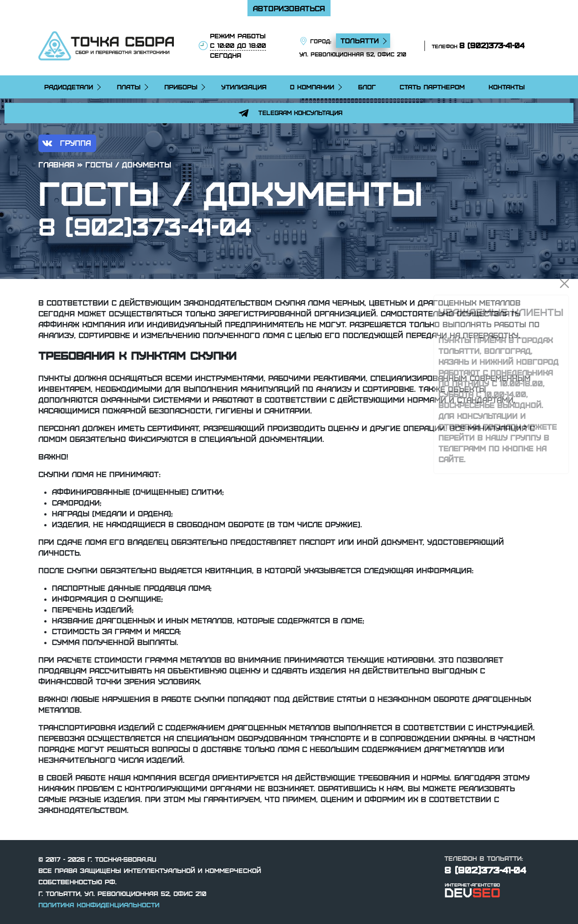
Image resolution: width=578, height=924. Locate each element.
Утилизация (244, 87)
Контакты (507, 87)
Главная (56, 164)
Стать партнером (432, 87)
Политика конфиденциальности (99, 905)
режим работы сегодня (238, 45)
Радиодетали (69, 87)
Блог (367, 87)
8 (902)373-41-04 (492, 45)
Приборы (181, 87)
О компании (312, 87)
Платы (129, 87)
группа (65, 143)
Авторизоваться (289, 8)
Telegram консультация (289, 113)
